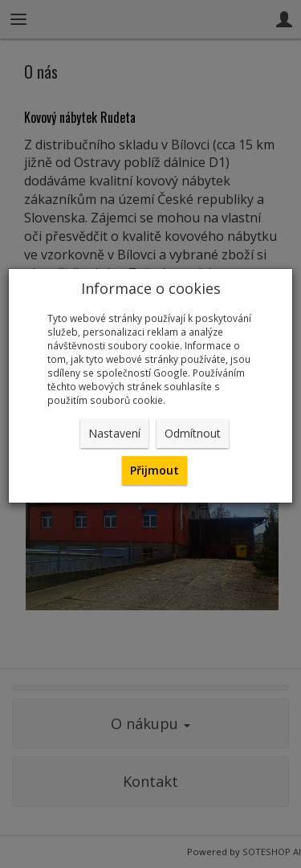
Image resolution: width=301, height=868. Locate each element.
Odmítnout (193, 433)
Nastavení (114, 433)
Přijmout (155, 470)
